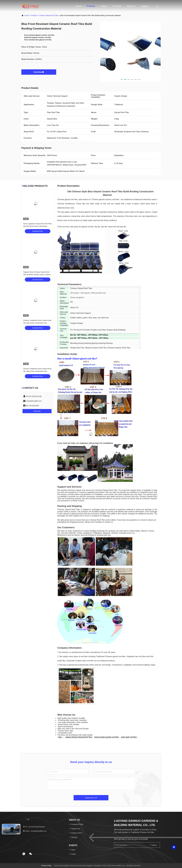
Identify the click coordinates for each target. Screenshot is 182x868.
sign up (153, 845)
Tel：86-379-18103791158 (34, 827)
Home (78, 6)
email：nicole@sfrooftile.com (35, 831)
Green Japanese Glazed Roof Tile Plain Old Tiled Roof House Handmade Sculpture (37, 226)
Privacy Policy (46, 866)
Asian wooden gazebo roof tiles (107, 737)
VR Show (117, 6)
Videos (104, 6)
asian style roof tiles (129, 737)
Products (91, 6)
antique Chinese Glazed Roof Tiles (79, 737)
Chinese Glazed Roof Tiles (49, 15)
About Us (131, 6)
